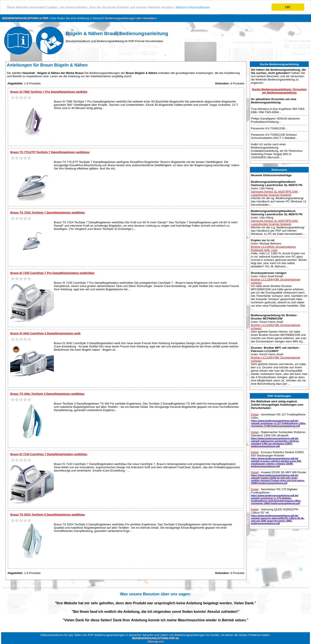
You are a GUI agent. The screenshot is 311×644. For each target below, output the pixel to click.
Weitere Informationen (193, 7)
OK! (288, 7)
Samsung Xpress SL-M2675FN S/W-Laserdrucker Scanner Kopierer (275, 193)
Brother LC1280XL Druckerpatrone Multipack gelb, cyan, (273, 248)
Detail (255, 414)
